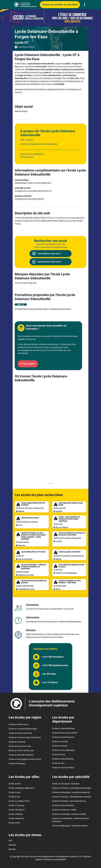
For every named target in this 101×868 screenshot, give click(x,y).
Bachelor (13, 845)
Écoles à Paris (15, 784)
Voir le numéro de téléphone (32, 154)
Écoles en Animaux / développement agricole (71, 797)
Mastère (12, 849)
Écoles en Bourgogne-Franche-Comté (25, 759)
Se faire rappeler (28, 364)
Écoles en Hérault (60, 746)
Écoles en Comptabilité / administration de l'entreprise (70, 820)
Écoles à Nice (14, 823)
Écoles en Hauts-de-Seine (63, 768)
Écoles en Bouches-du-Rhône (65, 733)
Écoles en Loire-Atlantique (63, 750)
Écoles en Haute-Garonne (63, 737)
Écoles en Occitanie (17, 742)
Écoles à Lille (14, 797)
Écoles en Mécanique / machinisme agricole (71, 792)
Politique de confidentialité (54, 859)
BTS (10, 841)
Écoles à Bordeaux (17, 810)
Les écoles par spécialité (71, 777)
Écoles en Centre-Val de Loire (21, 750)
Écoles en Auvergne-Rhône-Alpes (23, 729)
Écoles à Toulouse (16, 805)
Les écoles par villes (24, 777)
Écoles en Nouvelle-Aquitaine (21, 755)
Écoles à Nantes (16, 814)
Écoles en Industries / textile (64, 810)
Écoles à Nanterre (16, 818)
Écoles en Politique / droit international (69, 801)
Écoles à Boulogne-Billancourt (22, 788)
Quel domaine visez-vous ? (47, 262)
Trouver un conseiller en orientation (60, 5)
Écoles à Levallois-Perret (19, 801)
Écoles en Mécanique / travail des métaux (70, 826)
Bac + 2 (21, 304)
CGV (81, 857)
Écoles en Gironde (60, 741)
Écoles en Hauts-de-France (20, 733)
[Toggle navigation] (85, 5)
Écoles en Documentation (63, 805)
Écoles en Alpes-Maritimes (63, 728)
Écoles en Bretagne (17, 763)
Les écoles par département (63, 719)
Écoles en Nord (59, 755)
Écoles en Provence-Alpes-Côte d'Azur (25, 737)
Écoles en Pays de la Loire (20, 746)
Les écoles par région (25, 717)
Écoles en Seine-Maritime (63, 759)
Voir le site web (27, 157)
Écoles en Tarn (58, 763)
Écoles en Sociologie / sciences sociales (69, 814)
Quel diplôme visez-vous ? (47, 254)
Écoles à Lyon (15, 792)
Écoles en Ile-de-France (19, 724)
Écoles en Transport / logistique (66, 784)
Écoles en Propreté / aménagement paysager (72, 788)
